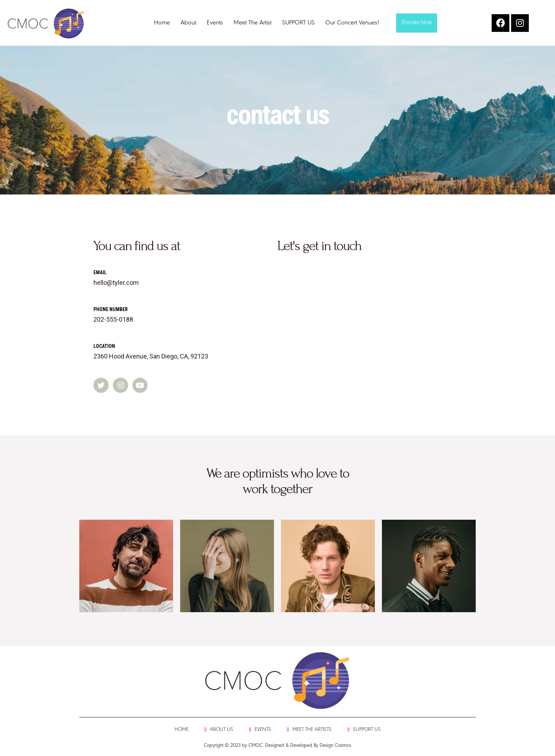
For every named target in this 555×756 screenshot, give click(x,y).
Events (215, 23)
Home (162, 23)
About (188, 23)
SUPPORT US (298, 23)
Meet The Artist (253, 23)
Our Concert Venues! (352, 23)
